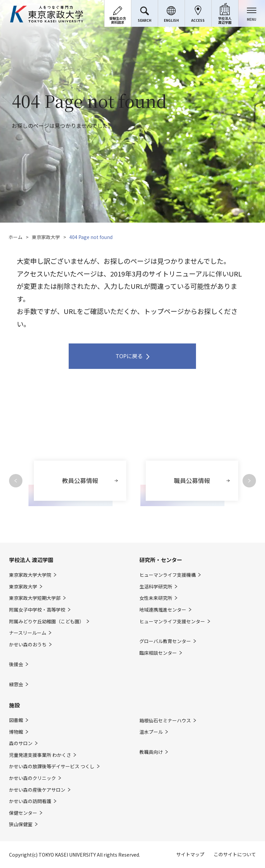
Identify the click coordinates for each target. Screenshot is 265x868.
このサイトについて (235, 854)
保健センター (23, 813)
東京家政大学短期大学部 (35, 598)
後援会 (16, 664)
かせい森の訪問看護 (30, 801)
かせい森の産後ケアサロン (37, 790)
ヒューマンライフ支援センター (172, 621)
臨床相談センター (158, 653)
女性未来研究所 (156, 598)
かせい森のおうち (28, 645)
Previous (16, 481)
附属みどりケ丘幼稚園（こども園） (47, 621)
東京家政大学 (46, 237)
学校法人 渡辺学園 (31, 560)
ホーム (15, 237)
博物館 (16, 732)
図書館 (16, 720)
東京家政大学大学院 (30, 575)
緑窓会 (16, 684)
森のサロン (21, 743)
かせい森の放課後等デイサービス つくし (52, 766)
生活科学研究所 (156, 587)
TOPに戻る (129, 356)
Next (249, 481)
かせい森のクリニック (32, 778)
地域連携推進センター (163, 610)
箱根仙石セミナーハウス (165, 721)
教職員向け (151, 752)
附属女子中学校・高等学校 (37, 610)
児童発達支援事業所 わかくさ (40, 755)
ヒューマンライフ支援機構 (168, 575)
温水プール (151, 732)
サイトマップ (190, 854)
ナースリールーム (28, 633)
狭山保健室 (21, 824)
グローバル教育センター (165, 641)
